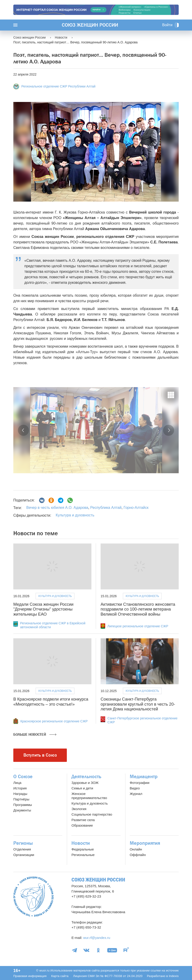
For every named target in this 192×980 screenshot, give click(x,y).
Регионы (23, 843)
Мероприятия (145, 843)
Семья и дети (82, 788)
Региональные (83, 855)
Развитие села (83, 820)
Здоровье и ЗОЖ (85, 783)
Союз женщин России (90, 25)
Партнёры (21, 799)
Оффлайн (138, 855)
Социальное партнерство (92, 814)
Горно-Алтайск (136, 508)
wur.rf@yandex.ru (97, 938)
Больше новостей (35, 735)
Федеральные (83, 849)
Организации (24, 855)
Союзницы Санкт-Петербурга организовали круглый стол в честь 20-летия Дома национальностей (138, 704)
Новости (81, 843)
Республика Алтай (106, 508)
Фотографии (140, 783)
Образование (82, 825)
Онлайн (136, 849)
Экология (79, 809)
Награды (20, 794)
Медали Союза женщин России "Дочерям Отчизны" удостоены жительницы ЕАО (43, 609)
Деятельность (86, 777)
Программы (23, 805)
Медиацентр (144, 777)
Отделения (22, 849)
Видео (135, 788)
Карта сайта (60, 976)
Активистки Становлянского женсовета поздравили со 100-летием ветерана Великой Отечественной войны (138, 609)
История (20, 788)
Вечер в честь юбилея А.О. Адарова (57, 508)
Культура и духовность (75, 515)
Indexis (174, 976)
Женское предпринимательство (89, 796)
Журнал (136, 794)
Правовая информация (30, 976)
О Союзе (23, 777)
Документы (22, 810)
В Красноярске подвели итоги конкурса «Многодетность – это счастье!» (51, 702)
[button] (23, 430)
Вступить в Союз (40, 755)
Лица (17, 783)
